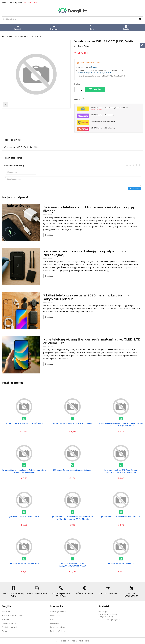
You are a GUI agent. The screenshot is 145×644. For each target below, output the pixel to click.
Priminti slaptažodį (9, 627)
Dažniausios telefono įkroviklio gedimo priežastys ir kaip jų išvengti (89, 209)
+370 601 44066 (30, 3)
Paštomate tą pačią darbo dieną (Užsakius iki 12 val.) (116, 109)
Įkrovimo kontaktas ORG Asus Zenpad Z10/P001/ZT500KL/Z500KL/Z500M (121, 471)
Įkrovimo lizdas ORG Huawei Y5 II (24, 563)
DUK (52, 619)
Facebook (83, 99)
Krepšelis (6, 619)
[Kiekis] (77, 89)
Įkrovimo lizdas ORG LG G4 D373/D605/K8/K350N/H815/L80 (72, 565)
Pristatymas (55, 615)
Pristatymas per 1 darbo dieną (102, 115)
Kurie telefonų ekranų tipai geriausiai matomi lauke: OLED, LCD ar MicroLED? (92, 341)
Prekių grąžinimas (58, 631)
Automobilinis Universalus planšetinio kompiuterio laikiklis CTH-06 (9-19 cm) (24, 471)
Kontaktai (6, 612)
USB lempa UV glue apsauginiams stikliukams (72, 470)
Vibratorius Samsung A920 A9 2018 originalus (72, 423)
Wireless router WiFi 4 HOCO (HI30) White (24, 423)
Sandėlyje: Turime (82, 46)
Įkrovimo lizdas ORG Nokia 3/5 (121, 563)
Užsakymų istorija (9, 623)
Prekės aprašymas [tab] (13, 140)
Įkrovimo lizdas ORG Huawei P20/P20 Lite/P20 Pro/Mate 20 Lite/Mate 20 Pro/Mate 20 (72, 518)
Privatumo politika (58, 627)
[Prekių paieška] (72, 19)
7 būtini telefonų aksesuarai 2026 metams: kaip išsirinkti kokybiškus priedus (87, 297)
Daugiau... (49, 235)
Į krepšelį (95, 89)
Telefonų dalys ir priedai (19, 3)
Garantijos (54, 623)
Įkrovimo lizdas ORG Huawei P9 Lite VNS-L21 (121, 517)
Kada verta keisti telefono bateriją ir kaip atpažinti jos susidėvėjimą (85, 253)
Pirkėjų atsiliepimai (13, 158)
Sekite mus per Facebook (13, 615)
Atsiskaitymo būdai (58, 612)
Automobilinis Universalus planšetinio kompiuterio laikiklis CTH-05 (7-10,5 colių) (121, 424)
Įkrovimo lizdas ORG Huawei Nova (24, 517)
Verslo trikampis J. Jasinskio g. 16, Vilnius (94, 73)
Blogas (5, 631)
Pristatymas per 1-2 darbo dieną (103, 121)
